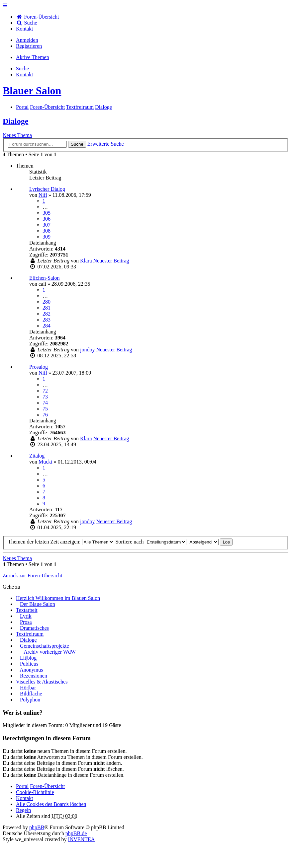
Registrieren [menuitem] (29, 46)
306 (47, 219)
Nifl (43, 195)
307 (47, 225)
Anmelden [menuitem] (27, 40)
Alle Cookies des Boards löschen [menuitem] (51, 804)
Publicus (29, 664)
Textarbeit (27, 610)
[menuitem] (25, 29)
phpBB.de (76, 833)
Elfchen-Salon (45, 278)
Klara (86, 261)
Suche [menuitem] (27, 23)
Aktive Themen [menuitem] (33, 57)
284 (47, 326)
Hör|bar (28, 688)
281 (47, 308)
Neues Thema (17, 135)
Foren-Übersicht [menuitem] (37, 17)
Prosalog (39, 367)
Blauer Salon (32, 91)
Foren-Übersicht (47, 786)
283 (47, 320)
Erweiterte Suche (106, 144)
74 (45, 403)
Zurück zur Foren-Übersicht (33, 576)
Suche (77, 144)
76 (45, 415)
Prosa (26, 622)
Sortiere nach (151, 542)
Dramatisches (34, 628)
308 (47, 231)
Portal (22, 107)
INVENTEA (81, 839)
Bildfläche (31, 694)
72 (45, 391)
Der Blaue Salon (38, 604)
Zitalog (37, 456)
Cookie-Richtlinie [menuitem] (35, 792)
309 (47, 237)
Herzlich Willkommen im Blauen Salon (58, 598)
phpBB (37, 827)
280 (47, 302)
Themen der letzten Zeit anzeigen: (61, 542)
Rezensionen (34, 676)
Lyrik (26, 616)
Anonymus (31, 670)
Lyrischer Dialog (47, 189)
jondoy (87, 350)
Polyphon (30, 700)
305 (47, 213)
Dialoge (15, 121)
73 (45, 397)
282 (47, 314)
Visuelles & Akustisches (42, 682)
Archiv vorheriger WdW (50, 652)
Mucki (46, 462)
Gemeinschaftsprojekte (45, 646)
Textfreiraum (30, 634)
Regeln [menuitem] (23, 810)
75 (45, 409)
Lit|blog (28, 658)
